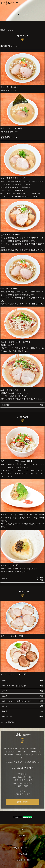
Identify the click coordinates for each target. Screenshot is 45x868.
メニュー (23, 842)
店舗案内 (23, 836)
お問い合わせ (22, 804)
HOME (3, 30)
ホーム (23, 830)
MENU (42, 3)
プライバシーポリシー (23, 848)
